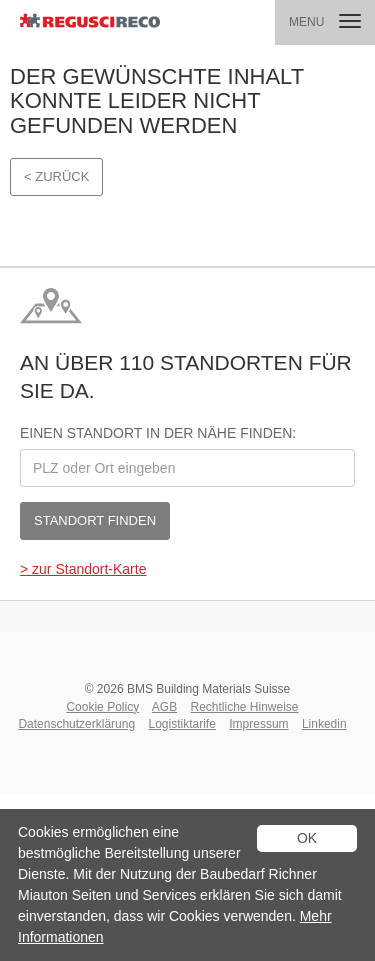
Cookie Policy (102, 707)
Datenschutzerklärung (76, 724)
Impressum (258, 724)
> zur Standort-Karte (83, 569)
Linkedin (324, 724)
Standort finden (95, 520)
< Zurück (56, 176)
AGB (164, 707)
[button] (325, 22)
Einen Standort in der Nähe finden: (158, 433)
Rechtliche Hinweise (245, 707)
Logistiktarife (181, 724)
